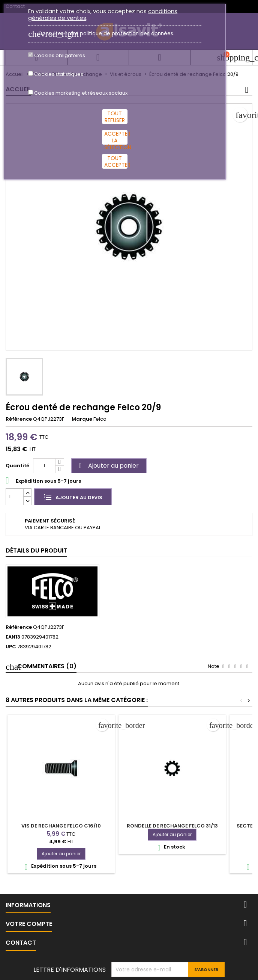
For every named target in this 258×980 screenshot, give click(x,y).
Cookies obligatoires (60, 56)
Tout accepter (116, 162)
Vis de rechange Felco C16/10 (61, 826)
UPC (11, 647)
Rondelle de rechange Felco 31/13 (172, 826)
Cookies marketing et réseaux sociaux (81, 93)
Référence (19, 419)
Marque (82, 419)
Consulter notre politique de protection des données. (106, 34)
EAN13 (13, 637)
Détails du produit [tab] (36, 550)
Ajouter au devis (73, 497)
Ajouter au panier (108, 466)
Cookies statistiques (59, 74)
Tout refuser (115, 117)
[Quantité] (44, 466)
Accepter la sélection (116, 137)
